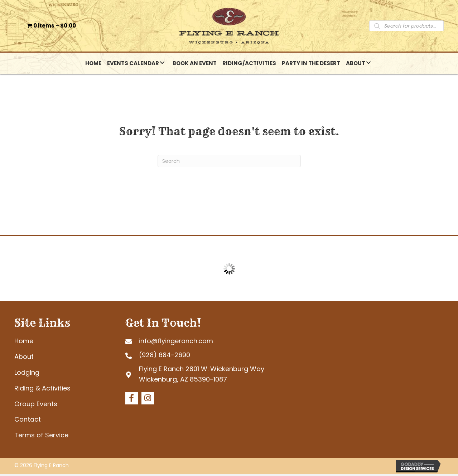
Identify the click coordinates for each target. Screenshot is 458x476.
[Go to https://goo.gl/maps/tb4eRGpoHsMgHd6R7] (210, 377)
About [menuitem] (24, 359)
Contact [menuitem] (28, 421)
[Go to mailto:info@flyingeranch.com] (210, 343)
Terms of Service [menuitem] (41, 437)
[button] (162, 65)
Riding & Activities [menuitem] (42, 390)
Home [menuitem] (24, 343)
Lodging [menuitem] (27, 375)
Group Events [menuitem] (36, 406)
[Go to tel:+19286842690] (210, 357)
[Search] (229, 163)
